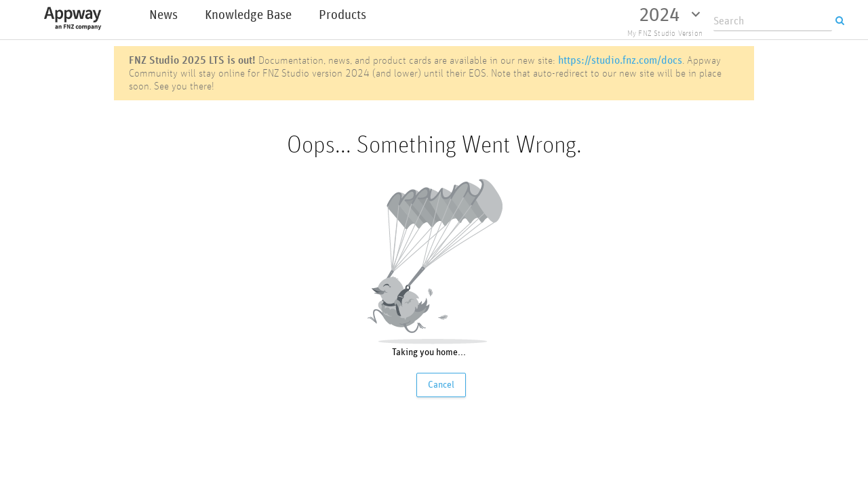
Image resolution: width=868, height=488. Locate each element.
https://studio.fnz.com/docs (620, 60)
